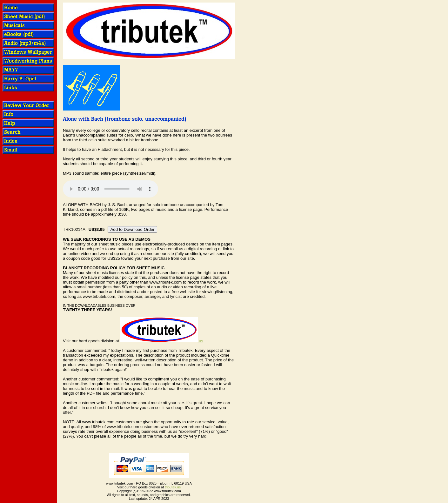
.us (162, 341)
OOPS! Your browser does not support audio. (110, 189)
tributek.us (173, 487)
